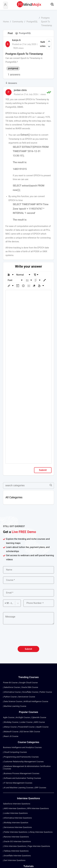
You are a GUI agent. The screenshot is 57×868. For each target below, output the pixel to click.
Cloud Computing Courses (15, 752)
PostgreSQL (32, 22)
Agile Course (9, 717)
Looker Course (26, 722)
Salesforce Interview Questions (17, 804)
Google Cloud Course (28, 683)
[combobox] (5, 603)
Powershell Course (26, 727)
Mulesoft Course (11, 732)
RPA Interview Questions (38, 808)
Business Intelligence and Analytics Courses (22, 747)
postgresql (13, 68)
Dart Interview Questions (15, 860)
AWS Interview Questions (15, 808)
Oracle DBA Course (30, 687)
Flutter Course (46, 692)
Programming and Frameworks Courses (21, 757)
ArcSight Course (23, 717)
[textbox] (29, 294)
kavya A (16, 40)
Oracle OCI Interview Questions (17, 841)
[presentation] (29, 637)
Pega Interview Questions (39, 846)
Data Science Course (13, 701)
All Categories (14, 497)
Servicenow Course (27, 697)
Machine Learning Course (15, 706)
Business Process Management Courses (22, 773)
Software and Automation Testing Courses (22, 778)
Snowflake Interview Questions (17, 856)
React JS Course (11, 736)
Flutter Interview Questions (16, 832)
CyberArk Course (39, 717)
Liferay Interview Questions (41, 832)
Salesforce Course (12, 687)
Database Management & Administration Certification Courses (27, 767)
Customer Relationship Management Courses (24, 762)
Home (6, 22)
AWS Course (39, 722)
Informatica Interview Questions (18, 818)
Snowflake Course (30, 692)
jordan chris (20, 90)
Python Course (10, 697)
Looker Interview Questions (16, 813)
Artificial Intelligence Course (36, 701)
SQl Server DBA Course (30, 732)
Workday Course (11, 722)
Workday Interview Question (16, 823)
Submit (43, 470)
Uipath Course (42, 727)
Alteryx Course (10, 727)
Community (18, 22)
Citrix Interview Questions (15, 846)
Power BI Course (10, 683)
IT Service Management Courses (18, 783)
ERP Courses (41, 788)
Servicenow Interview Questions (18, 827)
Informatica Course (12, 692)
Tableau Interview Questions (16, 851)
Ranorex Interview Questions (16, 837)
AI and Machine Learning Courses (19, 788)
